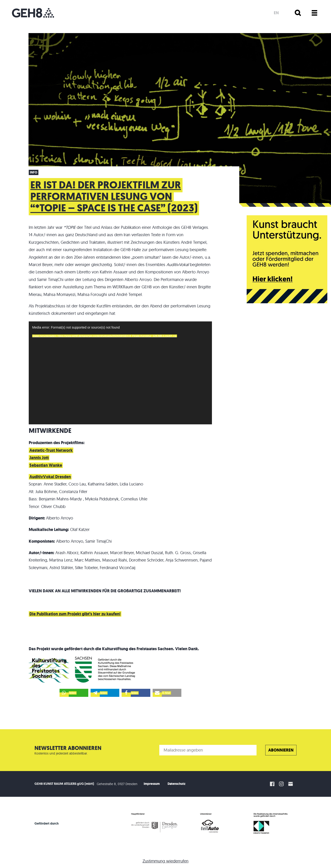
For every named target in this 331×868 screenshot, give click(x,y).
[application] (120, 373)
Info (34, 172)
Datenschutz (177, 784)
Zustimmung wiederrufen (165, 861)
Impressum (152, 784)
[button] (74, 693)
